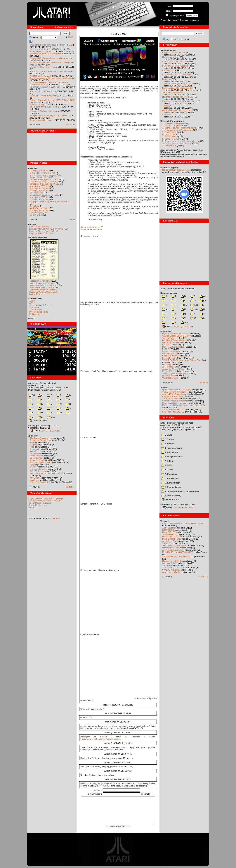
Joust (32, 447)
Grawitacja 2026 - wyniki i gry (43, 67)
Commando (35, 449)
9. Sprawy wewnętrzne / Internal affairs (180, 141)
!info (185, 305)
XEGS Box (167, 565)
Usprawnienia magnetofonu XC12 (45, 179)
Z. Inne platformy (171, 496)
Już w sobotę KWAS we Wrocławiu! (45, 54)
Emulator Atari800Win (39, 227)
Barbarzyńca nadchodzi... (41, 120)
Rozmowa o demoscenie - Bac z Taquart (48, 71)
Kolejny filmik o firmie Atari (174, 53)
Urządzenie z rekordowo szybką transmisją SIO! (51, 45)
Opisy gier (33, 436)
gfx (203, 301)
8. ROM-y (167, 465)
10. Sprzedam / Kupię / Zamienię (177, 143)
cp (203, 296)
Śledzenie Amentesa (171, 356)
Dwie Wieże (35, 471)
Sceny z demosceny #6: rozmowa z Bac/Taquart (51, 78)
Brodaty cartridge (37, 105)
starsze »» (70, 125)
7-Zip (52, 431)
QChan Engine (36, 215)
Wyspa (33, 465)
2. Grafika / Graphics (172, 126)
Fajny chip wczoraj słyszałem (175, 66)
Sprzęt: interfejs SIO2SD (173, 412)
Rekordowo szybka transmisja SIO (178, 97)
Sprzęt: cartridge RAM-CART (175, 403)
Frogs (32, 442)
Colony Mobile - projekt (39, 505)
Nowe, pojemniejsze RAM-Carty (177, 390)
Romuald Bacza (169, 354)
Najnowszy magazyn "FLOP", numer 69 (47, 87)
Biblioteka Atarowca (37, 238)
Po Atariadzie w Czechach (41, 51)
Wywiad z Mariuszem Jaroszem (177, 334)
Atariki (32, 301)
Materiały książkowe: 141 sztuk (44, 285)
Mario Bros (34, 451)
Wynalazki (165, 521)
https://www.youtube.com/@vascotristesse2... (101, 739)
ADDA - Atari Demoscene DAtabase (177, 289)
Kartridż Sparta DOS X (40, 177)
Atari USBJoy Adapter (172, 394)
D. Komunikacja (171, 483)
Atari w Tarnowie (170, 115)
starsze (72, 219)
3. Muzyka (168, 443)
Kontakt (31, 318)
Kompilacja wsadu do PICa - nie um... (179, 101)
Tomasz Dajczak (170, 338)
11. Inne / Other (169, 145)
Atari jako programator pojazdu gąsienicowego (50, 116)
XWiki (32, 303)
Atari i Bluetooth (169, 528)
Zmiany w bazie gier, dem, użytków (178, 84)
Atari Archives (35, 310)
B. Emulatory (169, 474)
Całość (35, 431)
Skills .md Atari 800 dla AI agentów (178, 88)
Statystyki (33, 507)
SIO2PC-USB (168, 530)
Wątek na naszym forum (91, 229)
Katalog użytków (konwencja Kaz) (177, 423)
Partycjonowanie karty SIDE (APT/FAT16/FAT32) (51, 202)
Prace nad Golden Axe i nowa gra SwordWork (50, 58)
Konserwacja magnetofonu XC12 (44, 184)
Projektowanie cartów (172, 539)
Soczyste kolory (169, 563)
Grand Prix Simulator (39, 482)
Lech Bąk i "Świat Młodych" (175, 340)
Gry (167, 39)
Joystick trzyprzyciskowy (173, 550)
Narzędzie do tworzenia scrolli (43, 175)
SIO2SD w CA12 (170, 534)
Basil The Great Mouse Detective (44, 473)
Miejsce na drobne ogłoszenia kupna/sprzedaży (184, 405)
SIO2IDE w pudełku (171, 570)
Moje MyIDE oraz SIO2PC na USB (178, 552)
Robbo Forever (36, 456)
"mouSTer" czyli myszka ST (175, 392)
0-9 (32, 395)
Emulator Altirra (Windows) (41, 233)
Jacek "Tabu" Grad (171, 367)
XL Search (34, 314)
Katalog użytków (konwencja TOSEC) (178, 504)
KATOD (166, 349)
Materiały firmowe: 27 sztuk (42, 287)
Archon (33, 467)
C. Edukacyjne (170, 478)
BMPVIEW (34, 206)
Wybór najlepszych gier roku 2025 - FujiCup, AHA (52, 100)
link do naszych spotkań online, (176, 170)
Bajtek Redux (35, 294)
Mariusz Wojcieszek (171, 351)
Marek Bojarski (169, 376)
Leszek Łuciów (169, 358)
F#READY (167, 345)
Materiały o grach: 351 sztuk (42, 290)
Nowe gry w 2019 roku (40, 188)
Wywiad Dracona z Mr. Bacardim (177, 336)
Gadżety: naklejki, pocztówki (175, 401)
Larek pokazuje (36, 193)
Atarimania (34, 307)
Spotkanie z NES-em (39, 49)
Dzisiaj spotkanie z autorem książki (45, 107)
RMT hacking (168, 70)
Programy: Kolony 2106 (173, 396)
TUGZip (58, 431)
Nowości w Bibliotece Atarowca (44, 111)
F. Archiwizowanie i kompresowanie (180, 491)
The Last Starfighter (38, 469)
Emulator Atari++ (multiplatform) (44, 231)
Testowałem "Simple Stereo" (175, 545)
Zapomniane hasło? (170, 20)
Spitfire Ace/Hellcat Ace (40, 462)
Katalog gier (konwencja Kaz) (42, 383)
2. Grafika (168, 439)
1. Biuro (167, 435)
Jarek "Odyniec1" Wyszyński (175, 373)
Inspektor (34, 480)
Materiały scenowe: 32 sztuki (42, 283)
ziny (184, 322)
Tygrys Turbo (168, 543)
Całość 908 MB (170, 499)
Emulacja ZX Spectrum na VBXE (44, 195)
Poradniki (32, 168)
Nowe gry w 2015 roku (40, 199)
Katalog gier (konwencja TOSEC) (43, 426)
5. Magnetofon (170, 452)
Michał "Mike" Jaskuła (172, 342)
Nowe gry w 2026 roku (40, 171)
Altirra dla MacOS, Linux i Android (177, 110)
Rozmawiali (166, 331)
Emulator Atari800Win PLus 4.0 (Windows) (48, 229)
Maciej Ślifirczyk (169, 371)
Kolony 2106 (35, 458)
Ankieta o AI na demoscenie (42, 91)
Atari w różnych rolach (172, 568)
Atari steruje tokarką (171, 572)
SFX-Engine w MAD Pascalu (42, 173)
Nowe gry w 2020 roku (40, 186)
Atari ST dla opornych (39, 208)
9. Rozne (167, 470)
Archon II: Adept (37, 460)
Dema (186, 39)
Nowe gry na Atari (170, 57)
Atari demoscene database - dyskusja (45, 501)
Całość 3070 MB (38, 420)
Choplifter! (34, 445)
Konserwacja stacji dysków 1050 (44, 182)
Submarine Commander (40, 440)
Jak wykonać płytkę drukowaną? (177, 557)
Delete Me (167, 79)
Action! (165, 106)
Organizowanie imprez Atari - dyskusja (46, 498)
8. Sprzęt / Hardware (172, 139)
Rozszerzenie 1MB (171, 548)
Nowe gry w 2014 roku (40, 210)
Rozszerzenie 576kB (172, 561)
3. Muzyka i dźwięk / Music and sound (179, 128)
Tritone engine (36, 213)
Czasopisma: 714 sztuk (40, 281)
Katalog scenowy (169, 293)
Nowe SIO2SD (169, 532)
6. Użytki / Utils (169, 134)
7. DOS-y (167, 461)
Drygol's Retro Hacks (39, 312)
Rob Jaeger (168, 365)
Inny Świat (34, 478)
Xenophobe (35, 453)
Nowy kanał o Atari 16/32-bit (42, 96)
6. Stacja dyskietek (172, 457)
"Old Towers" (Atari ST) (40, 438)
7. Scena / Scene (170, 137)
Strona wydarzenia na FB (92, 227)
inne (51, 417)
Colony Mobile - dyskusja (40, 503)
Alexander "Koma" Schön (174, 369)
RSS (70, 37)
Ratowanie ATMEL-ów (172, 537)
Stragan (164, 387)
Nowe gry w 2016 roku (40, 197)
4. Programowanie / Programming (177, 130)
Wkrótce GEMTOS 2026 (40, 76)
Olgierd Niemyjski (170, 378)
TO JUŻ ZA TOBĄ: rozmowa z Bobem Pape (182, 360)
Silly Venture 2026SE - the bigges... (178, 75)
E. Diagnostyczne (171, 487)
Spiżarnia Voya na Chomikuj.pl (43, 292)
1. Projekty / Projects (172, 123)
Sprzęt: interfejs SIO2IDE (174, 410)
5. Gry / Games (169, 132)
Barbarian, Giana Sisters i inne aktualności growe (52, 63)
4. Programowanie (172, 448)
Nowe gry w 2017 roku (40, 190)
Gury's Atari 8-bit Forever (41, 305)
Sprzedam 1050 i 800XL (173, 92)
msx (194, 309)
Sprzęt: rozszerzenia (171, 399)
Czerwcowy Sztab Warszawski (176, 61)
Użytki (176, 39)
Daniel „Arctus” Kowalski (173, 347)
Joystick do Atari (170, 541)
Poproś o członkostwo (190, 20)
